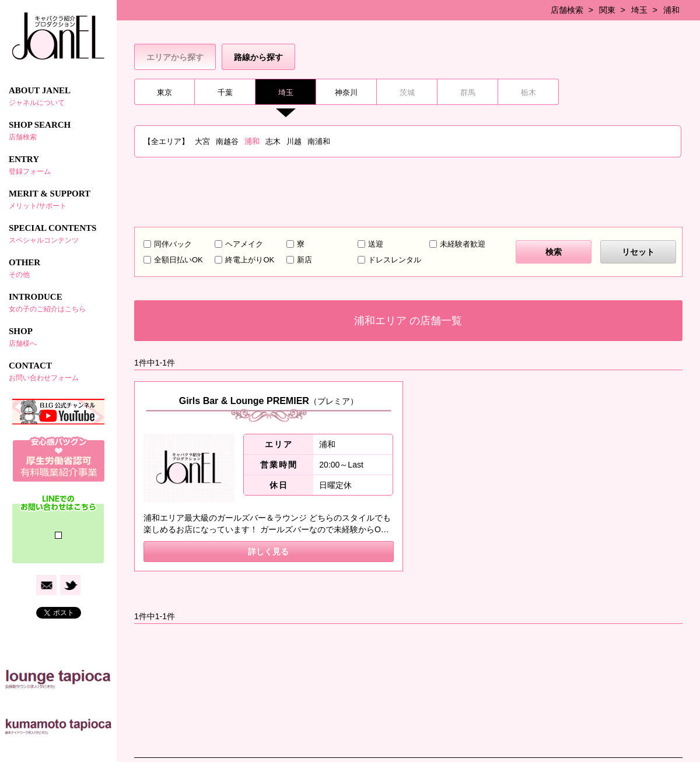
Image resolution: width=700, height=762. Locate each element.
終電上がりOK (250, 260)
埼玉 (639, 10)
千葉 (225, 92)
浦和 (671, 10)
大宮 (202, 141)
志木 (273, 141)
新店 (304, 260)
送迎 (376, 244)
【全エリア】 (166, 141)
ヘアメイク (244, 244)
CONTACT (58, 371)
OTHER (58, 268)
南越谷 (227, 141)
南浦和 (319, 141)
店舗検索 (567, 10)
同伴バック (173, 244)
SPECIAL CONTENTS (58, 234)
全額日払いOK (178, 260)
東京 (164, 92)
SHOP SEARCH (58, 131)
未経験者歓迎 (463, 244)
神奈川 (346, 92)
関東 (607, 10)
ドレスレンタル (395, 260)
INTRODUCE (58, 303)
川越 (294, 141)
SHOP (58, 337)
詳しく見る (268, 552)
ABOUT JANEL (58, 96)
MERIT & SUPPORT (58, 199)
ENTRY (58, 165)
